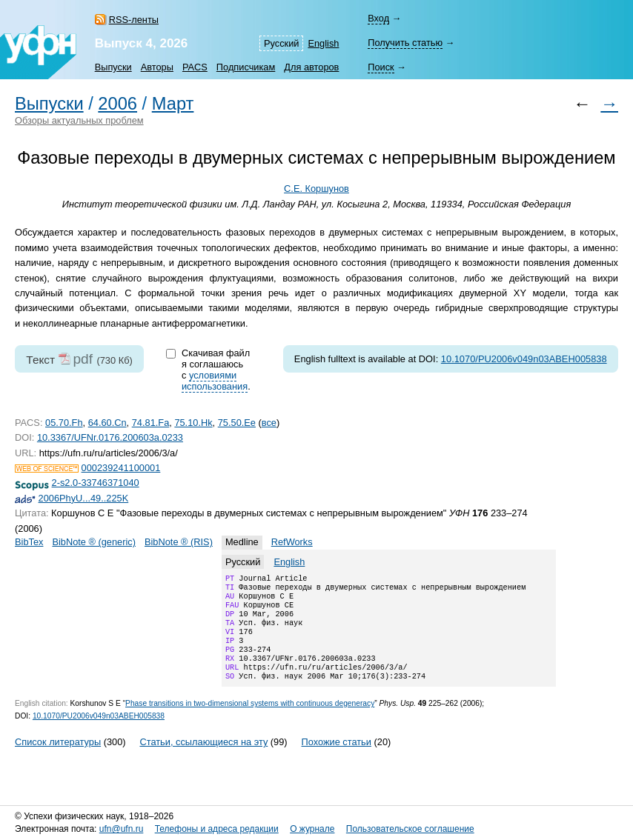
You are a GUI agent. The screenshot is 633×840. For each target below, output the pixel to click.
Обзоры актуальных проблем (79, 120)
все (269, 423)
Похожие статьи (337, 760)
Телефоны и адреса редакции (217, 829)
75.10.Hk (193, 423)
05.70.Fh (64, 423)
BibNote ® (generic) (94, 542)
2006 (117, 104)
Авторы (157, 67)
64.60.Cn (107, 423)
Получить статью (405, 43)
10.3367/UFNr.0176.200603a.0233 (110, 437)
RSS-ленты (134, 20)
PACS (195, 67)
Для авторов (311, 67)
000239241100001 (121, 468)
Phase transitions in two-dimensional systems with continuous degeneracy (250, 721)
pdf (83, 359)
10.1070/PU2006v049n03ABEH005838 (524, 359)
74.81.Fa (151, 423)
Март (173, 104)
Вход (378, 18)
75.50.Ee (237, 423)
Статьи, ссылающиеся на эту (203, 760)
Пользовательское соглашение (410, 829)
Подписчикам (246, 67)
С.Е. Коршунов (316, 189)
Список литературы (58, 760)
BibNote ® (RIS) (179, 542)
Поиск (381, 67)
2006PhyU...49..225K (84, 498)
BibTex (29, 542)
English (323, 43)
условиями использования (215, 381)
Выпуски (113, 67)
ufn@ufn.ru (122, 829)
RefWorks (292, 542)
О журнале (312, 829)
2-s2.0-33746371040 (96, 483)
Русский (281, 43)
